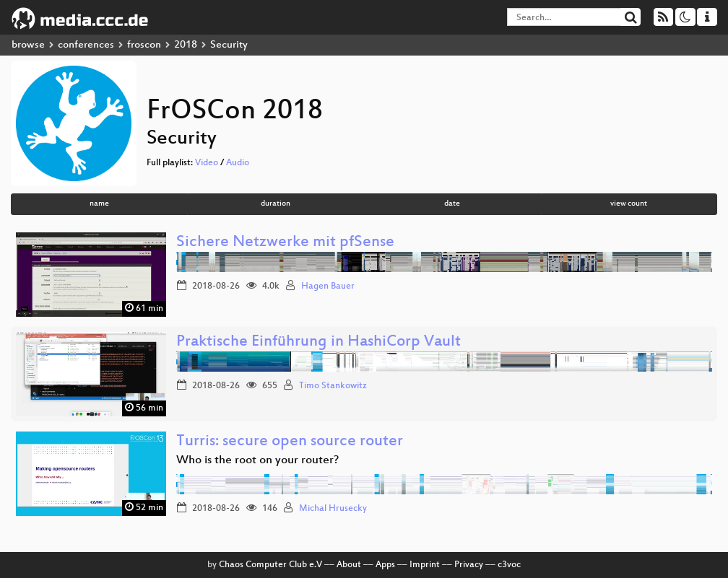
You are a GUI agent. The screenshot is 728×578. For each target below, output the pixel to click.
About (349, 565)
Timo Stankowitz (333, 386)
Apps (385, 565)
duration (276, 204)
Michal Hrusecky (333, 509)
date (452, 204)
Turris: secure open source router (290, 442)
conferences (86, 45)
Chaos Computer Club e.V (270, 565)
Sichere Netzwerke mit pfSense (285, 243)
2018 (186, 45)
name (99, 204)
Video (207, 163)
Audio (238, 163)
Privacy (469, 565)
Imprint (425, 565)
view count (629, 204)
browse (28, 45)
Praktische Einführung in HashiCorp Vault (318, 342)
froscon (144, 45)
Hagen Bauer (328, 286)
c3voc (509, 565)
